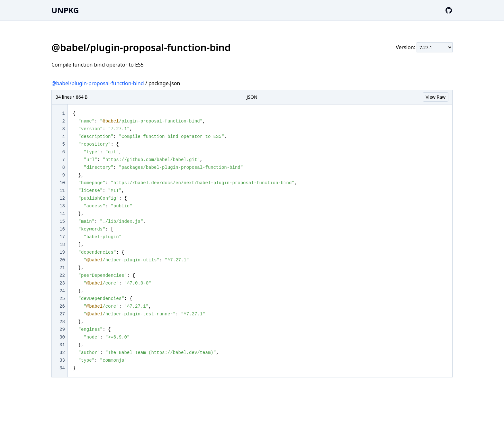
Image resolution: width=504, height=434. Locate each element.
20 (62, 260)
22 (62, 276)
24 (62, 291)
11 (62, 191)
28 (62, 322)
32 (62, 353)
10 (62, 183)
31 (62, 345)
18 (62, 245)
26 (62, 306)
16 (62, 229)
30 (62, 337)
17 (62, 237)
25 (62, 299)
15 (62, 222)
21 (62, 268)
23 (62, 283)
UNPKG (65, 10)
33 (62, 360)
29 (62, 330)
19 (62, 252)
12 (62, 198)
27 (62, 314)
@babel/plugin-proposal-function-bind (98, 83)
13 (62, 206)
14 (62, 214)
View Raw (436, 97)
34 (62, 368)
